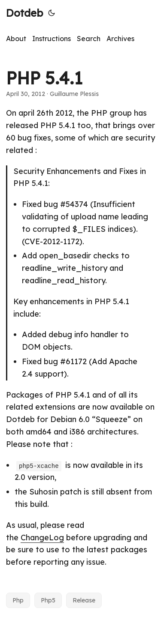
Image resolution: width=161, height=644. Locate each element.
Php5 (48, 600)
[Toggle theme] (52, 13)
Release (84, 600)
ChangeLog (42, 538)
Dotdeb (24, 13)
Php (18, 600)
